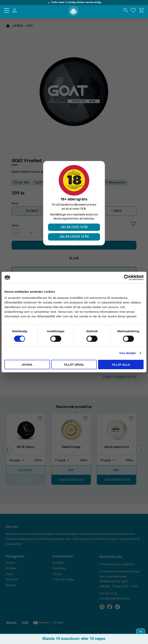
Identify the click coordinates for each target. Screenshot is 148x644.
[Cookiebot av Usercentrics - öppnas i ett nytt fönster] (127, 278)
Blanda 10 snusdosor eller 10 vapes (74, 639)
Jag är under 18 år (74, 237)
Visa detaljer (128, 353)
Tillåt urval (74, 364)
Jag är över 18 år (74, 227)
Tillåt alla (121, 364)
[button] (7, 10)
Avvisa (27, 364)
